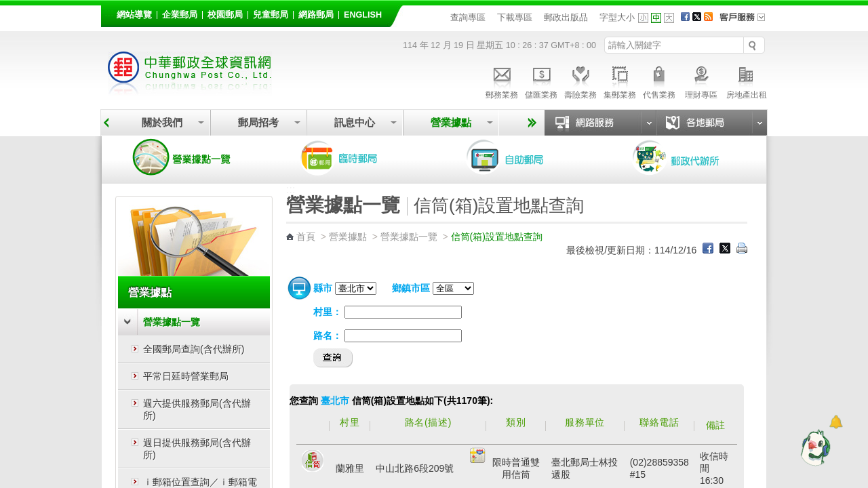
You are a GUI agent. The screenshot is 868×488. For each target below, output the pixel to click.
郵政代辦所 (690, 157)
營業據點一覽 (192, 157)
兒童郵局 (271, 15)
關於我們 (162, 122)
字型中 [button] (656, 18)
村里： (328, 312)
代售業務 (659, 81)
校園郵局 (225, 15)
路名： (328, 335)
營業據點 (451, 122)
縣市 (323, 288)
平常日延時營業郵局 (186, 376)
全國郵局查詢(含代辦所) (194, 349)
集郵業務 (620, 81)
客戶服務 (747, 22)
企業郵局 (180, 15)
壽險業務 (580, 81)
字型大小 (617, 17)
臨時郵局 (358, 157)
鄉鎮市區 (411, 288)
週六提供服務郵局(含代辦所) (197, 409)
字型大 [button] (669, 18)
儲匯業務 (541, 81)
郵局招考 (258, 122)
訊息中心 (355, 122)
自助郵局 (524, 157)
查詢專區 (468, 17)
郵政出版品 (566, 17)
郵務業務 (502, 81)
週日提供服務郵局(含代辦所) (197, 449)
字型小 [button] (643, 18)
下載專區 (515, 17)
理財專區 (701, 81)
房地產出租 (747, 81)
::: (109, 13)
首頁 (306, 237)
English (363, 15)
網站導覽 (134, 15)
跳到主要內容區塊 (7, 7)
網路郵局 (316, 15)
